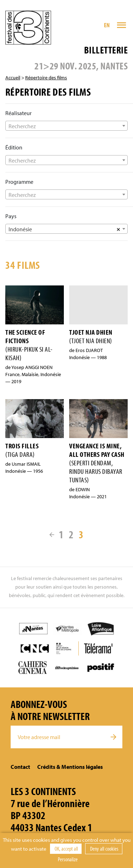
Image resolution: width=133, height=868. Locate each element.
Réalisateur (18, 113)
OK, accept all (66, 849)
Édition (14, 147)
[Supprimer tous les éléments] (118, 229)
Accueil (13, 78)
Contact (20, 767)
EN (107, 25)
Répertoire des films (46, 78)
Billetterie (106, 50)
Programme (19, 182)
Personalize (68, 859)
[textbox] (66, 126)
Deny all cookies (104, 849)
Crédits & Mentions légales (70, 767)
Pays (11, 216)
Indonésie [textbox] (20, 229)
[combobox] (66, 126)
